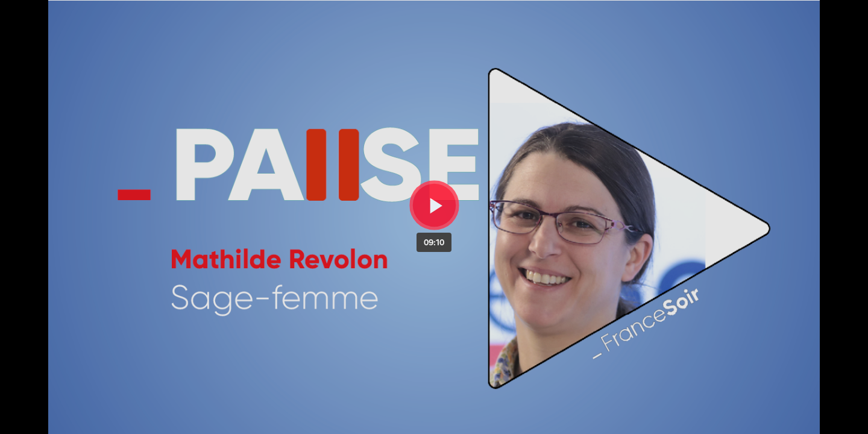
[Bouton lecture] (434, 205)
